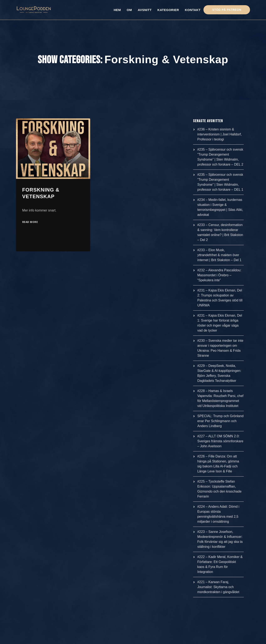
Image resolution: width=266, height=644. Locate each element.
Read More (30, 222)
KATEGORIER (168, 10)
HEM (117, 10)
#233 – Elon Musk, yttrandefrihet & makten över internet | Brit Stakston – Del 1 (219, 255)
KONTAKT (193, 10)
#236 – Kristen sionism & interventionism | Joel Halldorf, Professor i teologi (219, 134)
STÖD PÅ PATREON (227, 10)
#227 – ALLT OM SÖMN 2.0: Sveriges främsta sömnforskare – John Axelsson (220, 441)
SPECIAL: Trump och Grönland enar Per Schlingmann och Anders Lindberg (220, 421)
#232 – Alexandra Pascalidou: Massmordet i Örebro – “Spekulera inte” (219, 275)
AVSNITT (145, 10)
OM (129, 10)
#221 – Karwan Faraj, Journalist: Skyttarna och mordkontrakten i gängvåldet (218, 587)
